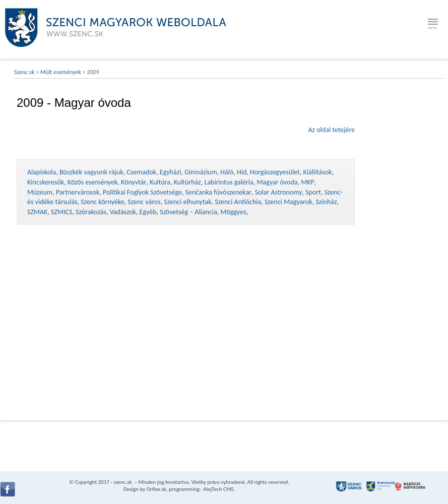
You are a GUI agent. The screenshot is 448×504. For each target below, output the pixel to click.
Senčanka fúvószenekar (218, 192)
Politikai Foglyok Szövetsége (142, 192)
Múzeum (40, 192)
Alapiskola (42, 172)
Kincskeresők (46, 182)
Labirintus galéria (229, 182)
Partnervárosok (78, 192)
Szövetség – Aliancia (188, 212)
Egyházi (171, 172)
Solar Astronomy (279, 192)
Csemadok (141, 172)
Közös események (93, 182)
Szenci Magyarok (289, 202)
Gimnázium (201, 172)
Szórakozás (91, 212)
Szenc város (144, 202)
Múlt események (61, 72)
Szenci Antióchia (238, 202)
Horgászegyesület (275, 172)
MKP (307, 182)
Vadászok (123, 212)
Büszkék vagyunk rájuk (91, 172)
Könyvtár (134, 182)
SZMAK (37, 212)
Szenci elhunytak (187, 202)
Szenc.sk (24, 72)
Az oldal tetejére (331, 130)
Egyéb (148, 212)
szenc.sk (122, 482)
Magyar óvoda (277, 182)
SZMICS (61, 212)
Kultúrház (187, 182)
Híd (242, 172)
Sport (313, 192)
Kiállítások (317, 172)
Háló (227, 172)
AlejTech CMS (218, 489)
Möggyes (233, 212)
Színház (326, 202)
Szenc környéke (102, 202)
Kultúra (160, 182)
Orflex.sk (156, 489)
